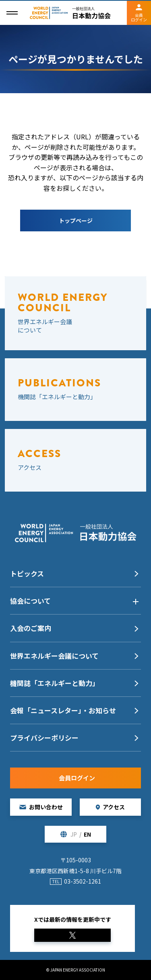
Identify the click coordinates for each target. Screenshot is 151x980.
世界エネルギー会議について (54, 656)
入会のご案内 (31, 628)
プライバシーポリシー (44, 738)
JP (74, 834)
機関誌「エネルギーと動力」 (55, 683)
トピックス (27, 573)
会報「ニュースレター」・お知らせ (63, 710)
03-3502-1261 (83, 881)
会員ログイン (139, 17)
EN (87, 834)
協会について (30, 601)
